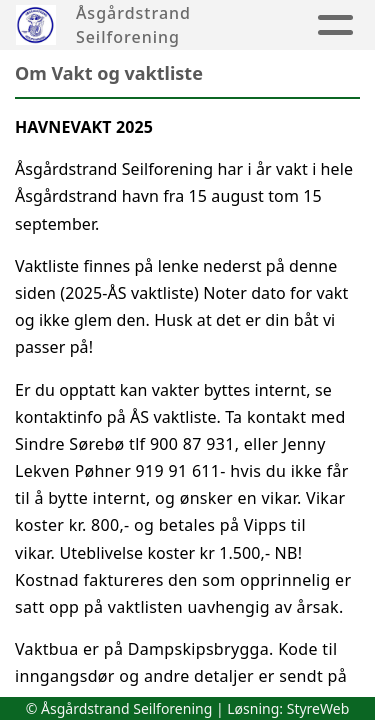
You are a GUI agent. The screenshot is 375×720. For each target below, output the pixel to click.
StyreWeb (318, 708)
